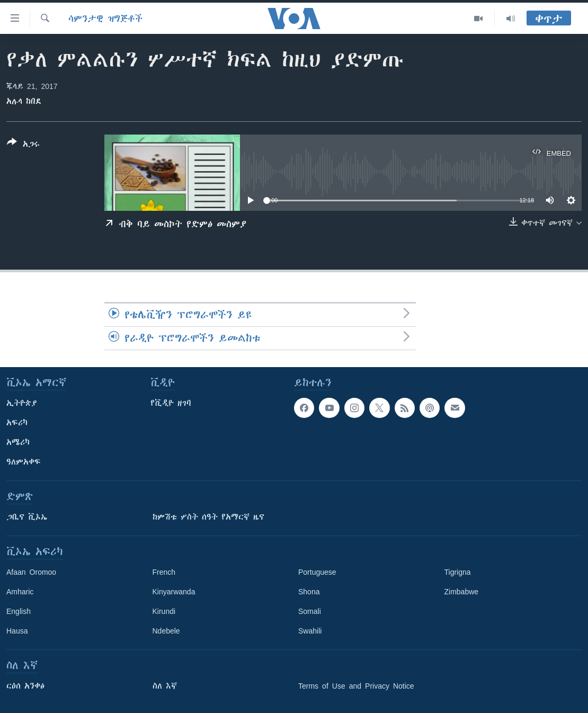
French (164, 572)
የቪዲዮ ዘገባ (171, 403)
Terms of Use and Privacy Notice (356, 686)
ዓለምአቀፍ (24, 462)
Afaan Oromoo (31, 572)
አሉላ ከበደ (24, 101)
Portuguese (317, 572)
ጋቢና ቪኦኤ (27, 517)
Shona (309, 592)
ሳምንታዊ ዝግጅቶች (105, 19)
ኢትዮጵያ (22, 403)
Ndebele (166, 631)
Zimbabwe (462, 592)
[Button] (23, 145)
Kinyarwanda (174, 592)
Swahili (310, 631)
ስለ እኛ (165, 686)
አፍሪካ (17, 423)
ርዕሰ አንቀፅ (25, 686)
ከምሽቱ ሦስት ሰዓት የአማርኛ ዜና (208, 517)
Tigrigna (458, 572)
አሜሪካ (18, 442)
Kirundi (164, 611)
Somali (310, 611)
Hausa (17, 631)
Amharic (20, 592)
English (19, 611)
